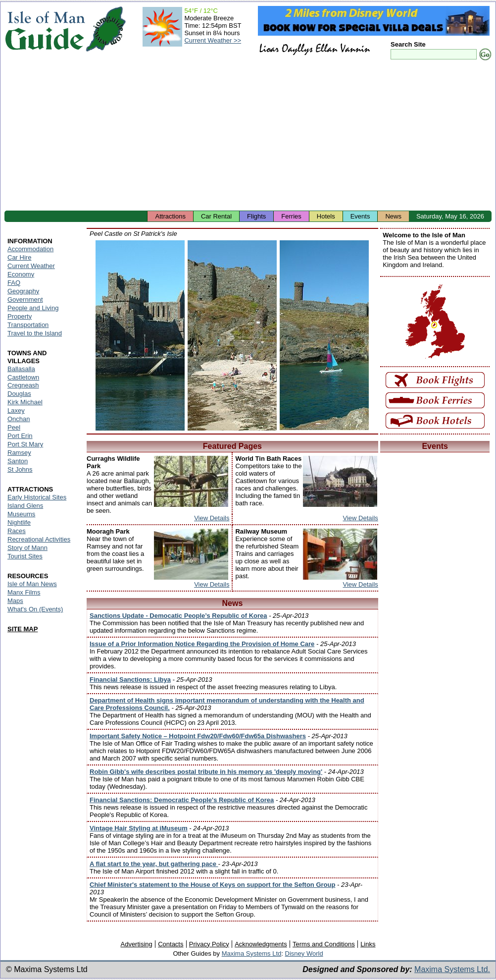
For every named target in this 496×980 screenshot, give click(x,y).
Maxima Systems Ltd (252, 953)
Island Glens (25, 506)
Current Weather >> (213, 40)
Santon (18, 461)
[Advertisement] (248, 136)
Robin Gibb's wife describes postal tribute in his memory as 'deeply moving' (206, 772)
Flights (256, 216)
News (393, 216)
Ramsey (19, 453)
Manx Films (24, 592)
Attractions (170, 216)
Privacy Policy (209, 944)
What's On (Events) (35, 609)
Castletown (23, 377)
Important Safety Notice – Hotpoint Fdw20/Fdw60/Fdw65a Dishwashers (198, 736)
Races (17, 531)
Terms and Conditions (324, 944)
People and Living (33, 308)
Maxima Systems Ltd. (452, 969)
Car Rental (216, 216)
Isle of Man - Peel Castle (140, 335)
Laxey (16, 410)
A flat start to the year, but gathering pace (154, 864)
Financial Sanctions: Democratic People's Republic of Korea (182, 800)
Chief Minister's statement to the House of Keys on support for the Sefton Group (212, 885)
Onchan (19, 419)
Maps (15, 601)
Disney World (304, 953)
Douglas (19, 394)
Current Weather (31, 266)
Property (20, 316)
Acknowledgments (261, 944)
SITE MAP (23, 629)
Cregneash (23, 385)
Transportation (28, 325)
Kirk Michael (25, 402)
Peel (14, 427)
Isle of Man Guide (45, 29)
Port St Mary (25, 444)
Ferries (291, 216)
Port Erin (20, 436)
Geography (23, 291)
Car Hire (19, 257)
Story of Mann (27, 548)
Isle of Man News (32, 584)
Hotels (326, 216)
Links (368, 944)
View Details (212, 518)
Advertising (136, 944)
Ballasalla (21, 369)
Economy (21, 274)
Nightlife (19, 522)
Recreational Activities (39, 539)
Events (360, 216)
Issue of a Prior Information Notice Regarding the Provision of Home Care (202, 644)
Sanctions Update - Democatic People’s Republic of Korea (178, 616)
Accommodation (30, 249)
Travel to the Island (35, 333)
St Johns (20, 469)
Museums (21, 514)
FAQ (14, 283)
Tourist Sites (25, 556)
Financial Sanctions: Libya (130, 680)
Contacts (171, 944)
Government (25, 299)
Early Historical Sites (37, 497)
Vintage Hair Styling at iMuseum (139, 828)
